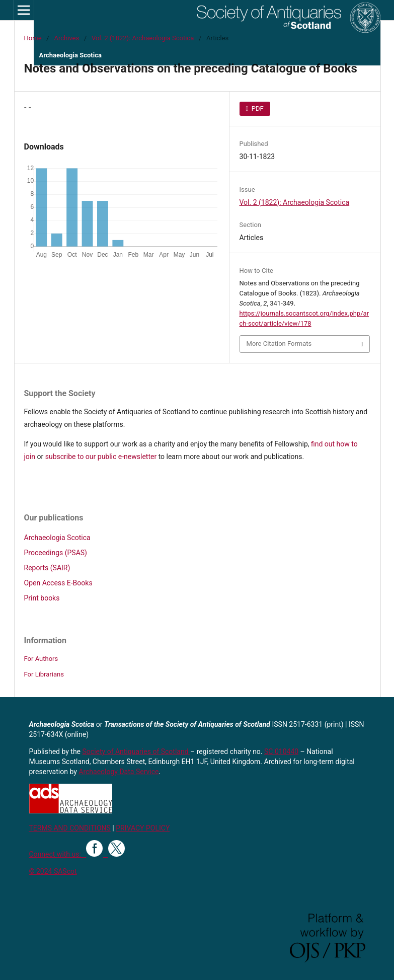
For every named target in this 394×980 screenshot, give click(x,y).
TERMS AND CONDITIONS (70, 828)
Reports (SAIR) (47, 568)
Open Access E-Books (58, 583)
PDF (257, 108)
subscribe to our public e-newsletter (101, 457)
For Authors (41, 659)
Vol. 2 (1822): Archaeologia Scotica (143, 38)
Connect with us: (58, 854)
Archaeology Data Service (119, 772)
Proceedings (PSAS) (56, 553)
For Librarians (44, 674)
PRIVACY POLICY (143, 828)
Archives (66, 38)
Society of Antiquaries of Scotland (137, 751)
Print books (42, 598)
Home (33, 38)
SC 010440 (281, 751)
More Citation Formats (279, 344)
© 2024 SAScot (53, 871)
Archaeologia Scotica (57, 538)
